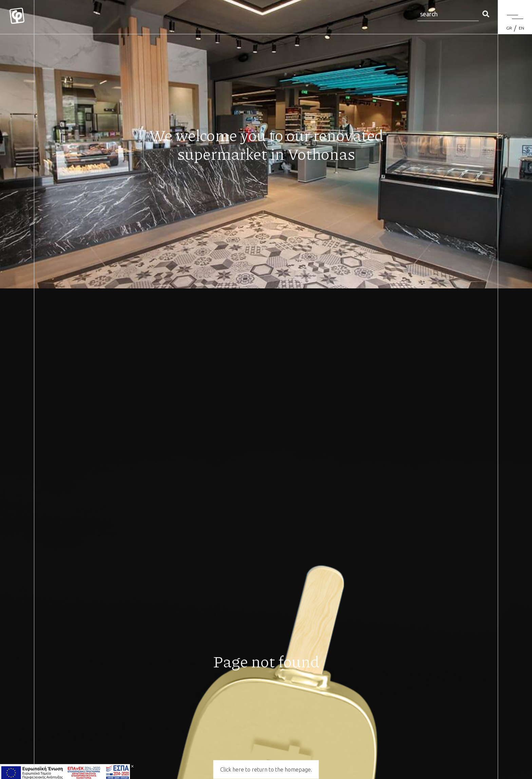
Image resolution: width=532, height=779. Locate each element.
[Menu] (515, 17)
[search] (486, 14)
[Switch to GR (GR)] (509, 28)
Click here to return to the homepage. (266, 769)
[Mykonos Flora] (17, 17)
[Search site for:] (448, 14)
